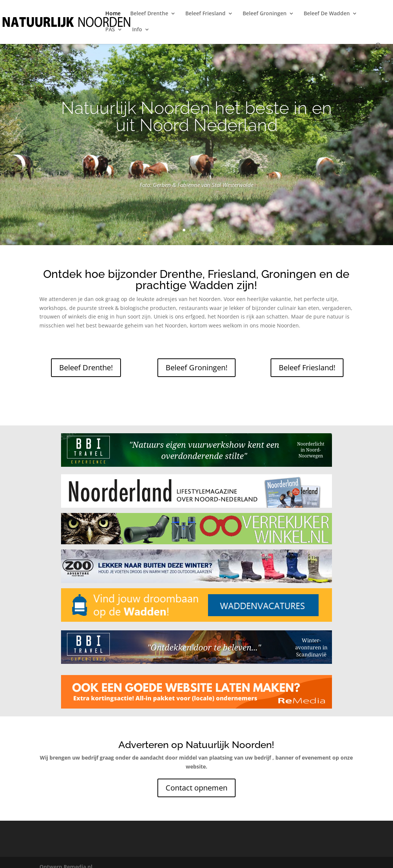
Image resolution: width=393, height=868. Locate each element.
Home (113, 14)
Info (137, 30)
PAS (110, 30)
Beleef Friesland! (307, 368)
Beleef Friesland (205, 14)
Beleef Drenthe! (86, 368)
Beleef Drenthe (149, 14)
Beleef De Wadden (327, 14)
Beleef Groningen (265, 14)
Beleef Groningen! (196, 368)
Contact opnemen (196, 788)
